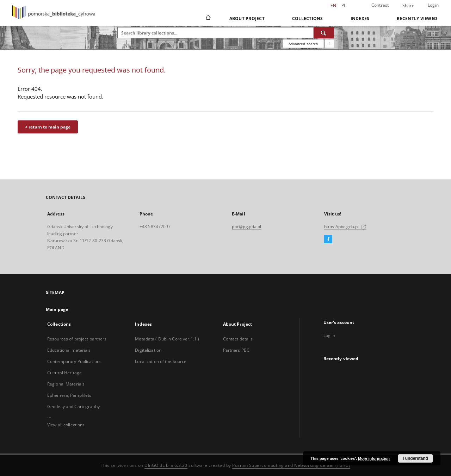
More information (374, 458)
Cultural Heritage (64, 373)
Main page (57, 309)
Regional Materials (66, 384)
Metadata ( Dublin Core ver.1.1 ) (167, 339)
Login (433, 5)
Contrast (380, 5)
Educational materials (69, 350)
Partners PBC (236, 350)
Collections (308, 18)
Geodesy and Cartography (73, 406)
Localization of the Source (161, 361)
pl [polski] (344, 5)
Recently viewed (417, 18)
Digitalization (148, 350)
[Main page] (208, 18)
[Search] (324, 33)
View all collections (66, 425)
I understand (415, 458)
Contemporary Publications (74, 361)
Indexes (360, 18)
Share (408, 6)
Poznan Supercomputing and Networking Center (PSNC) (291, 465)
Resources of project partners (77, 339)
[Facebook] (328, 239)
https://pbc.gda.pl (345, 227)
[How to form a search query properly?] (329, 44)
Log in (329, 335)
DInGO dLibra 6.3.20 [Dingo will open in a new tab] (166, 465)
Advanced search (303, 44)
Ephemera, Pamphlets (69, 395)
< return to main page (48, 127)
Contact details (238, 339)
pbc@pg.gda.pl (247, 227)
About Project (247, 18)
